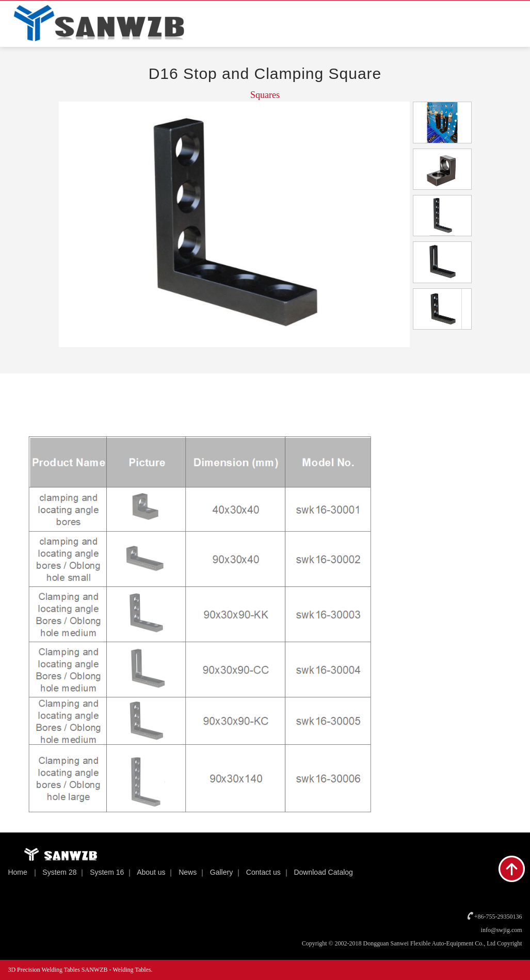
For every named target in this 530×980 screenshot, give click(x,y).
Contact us (263, 872)
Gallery (221, 872)
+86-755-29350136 (498, 917)
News (188, 872)
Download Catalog (323, 872)
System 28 (59, 872)
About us (151, 872)
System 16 (107, 872)
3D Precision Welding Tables (44, 970)
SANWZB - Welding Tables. (117, 970)
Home (17, 872)
